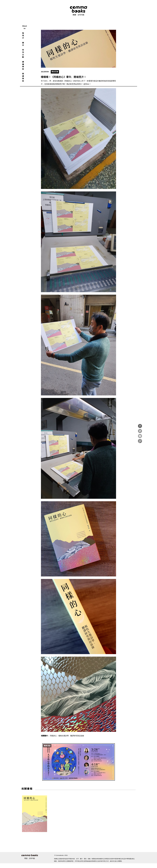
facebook (121, 8)
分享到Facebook (140, 426)
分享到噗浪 (140, 441)
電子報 (135, 8)
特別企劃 (83, 24)
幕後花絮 (55, 76)
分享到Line (140, 436)
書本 (73, 24)
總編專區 (95, 24)
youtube (130, 8)
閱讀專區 (106, 24)
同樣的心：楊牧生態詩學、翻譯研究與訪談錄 (67, 740)
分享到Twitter (140, 431)
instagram (126, 8)
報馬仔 (64, 24)
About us (53, 24)
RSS (117, 8)
